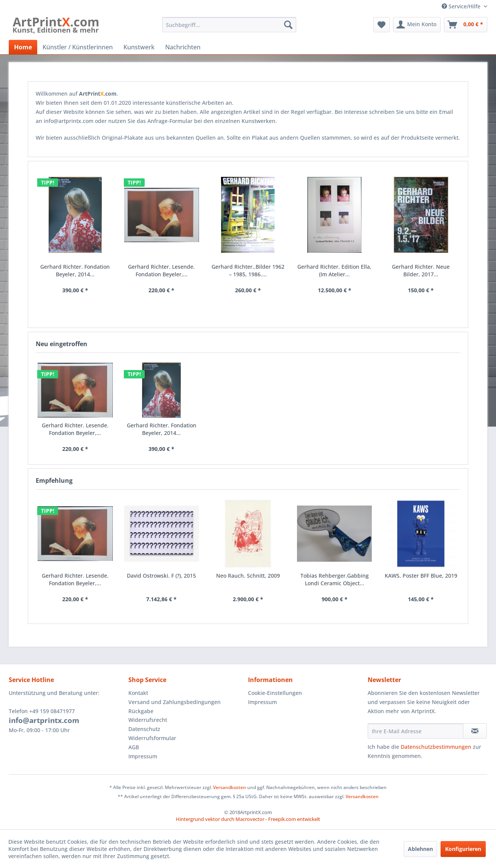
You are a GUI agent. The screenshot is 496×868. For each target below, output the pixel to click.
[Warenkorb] (466, 25)
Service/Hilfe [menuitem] (462, 6)
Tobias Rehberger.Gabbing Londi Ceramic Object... (335, 579)
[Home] (23, 47)
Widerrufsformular (152, 738)
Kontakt (138, 693)
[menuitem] (229, 25)
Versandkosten (230, 787)
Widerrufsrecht (148, 720)
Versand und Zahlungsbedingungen (175, 702)
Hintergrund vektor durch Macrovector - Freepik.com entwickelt (248, 819)
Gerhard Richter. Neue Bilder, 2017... (421, 270)
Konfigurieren (463, 849)
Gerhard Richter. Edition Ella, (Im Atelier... (334, 270)
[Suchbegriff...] (229, 25)
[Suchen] (288, 25)
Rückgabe (141, 711)
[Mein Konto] (417, 25)
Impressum (143, 756)
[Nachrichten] (183, 47)
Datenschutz (144, 729)
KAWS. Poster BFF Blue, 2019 (421, 576)
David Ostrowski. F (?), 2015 (161, 576)
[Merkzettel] (381, 25)
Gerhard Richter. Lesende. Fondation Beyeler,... (75, 579)
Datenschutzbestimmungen (436, 747)
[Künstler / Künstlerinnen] (78, 47)
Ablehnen (420, 849)
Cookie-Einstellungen (275, 693)
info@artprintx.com (44, 720)
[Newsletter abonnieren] (475, 731)
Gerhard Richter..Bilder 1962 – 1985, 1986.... (248, 270)
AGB (134, 747)
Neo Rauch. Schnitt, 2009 (248, 576)
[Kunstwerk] (139, 47)
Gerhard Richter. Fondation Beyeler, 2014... (162, 429)
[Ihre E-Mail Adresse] (415, 731)
